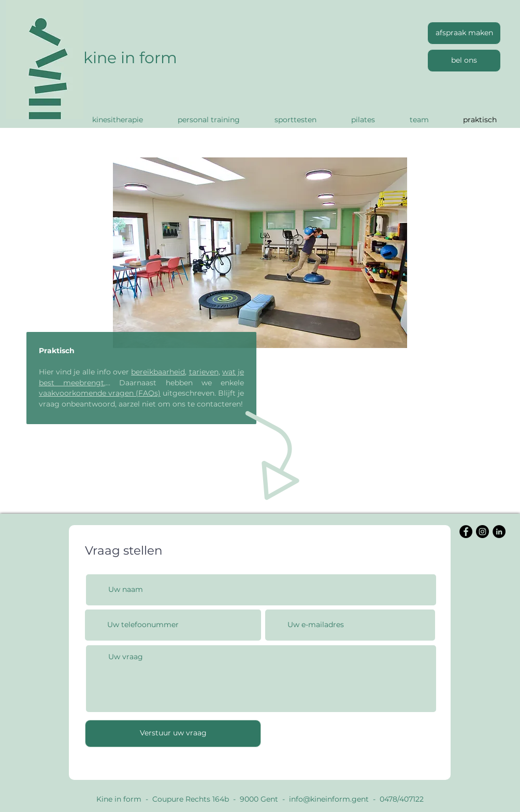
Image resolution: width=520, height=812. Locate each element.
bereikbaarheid (158, 372)
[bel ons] (464, 61)
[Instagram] (482, 532)
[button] (260, 253)
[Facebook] (466, 532)
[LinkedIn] (499, 532)
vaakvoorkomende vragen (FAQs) (100, 393)
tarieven (204, 372)
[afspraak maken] (464, 33)
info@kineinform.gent (329, 799)
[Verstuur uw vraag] (173, 734)
